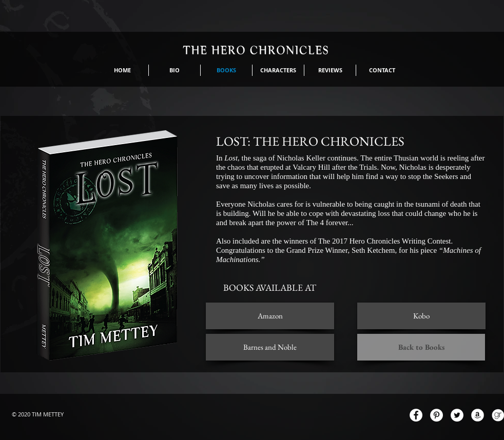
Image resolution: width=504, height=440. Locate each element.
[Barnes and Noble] (270, 347)
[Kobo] (421, 316)
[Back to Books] (421, 347)
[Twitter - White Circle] (457, 415)
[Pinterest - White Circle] (437, 415)
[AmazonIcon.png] (478, 415)
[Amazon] (270, 316)
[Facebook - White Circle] (416, 415)
